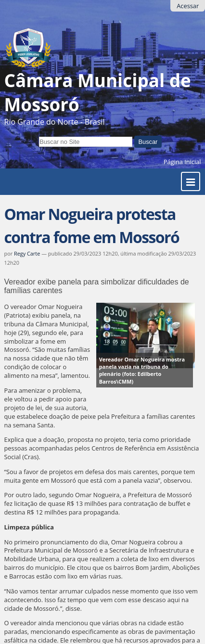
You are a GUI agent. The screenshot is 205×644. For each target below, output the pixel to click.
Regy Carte (27, 253)
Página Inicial (182, 162)
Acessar (188, 6)
